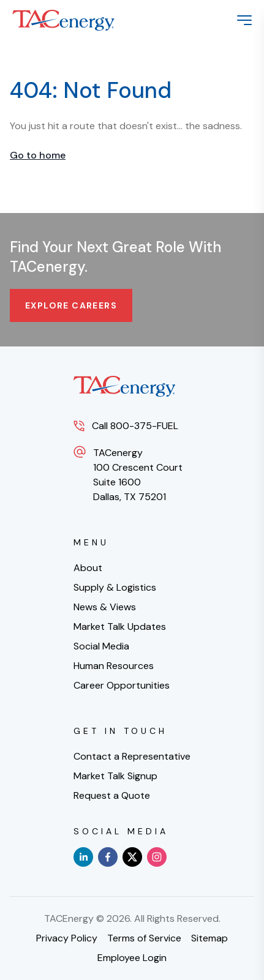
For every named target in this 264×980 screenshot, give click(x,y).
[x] (132, 857)
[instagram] (157, 857)
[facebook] (108, 857)
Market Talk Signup (115, 776)
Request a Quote (112, 795)
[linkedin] (83, 857)
